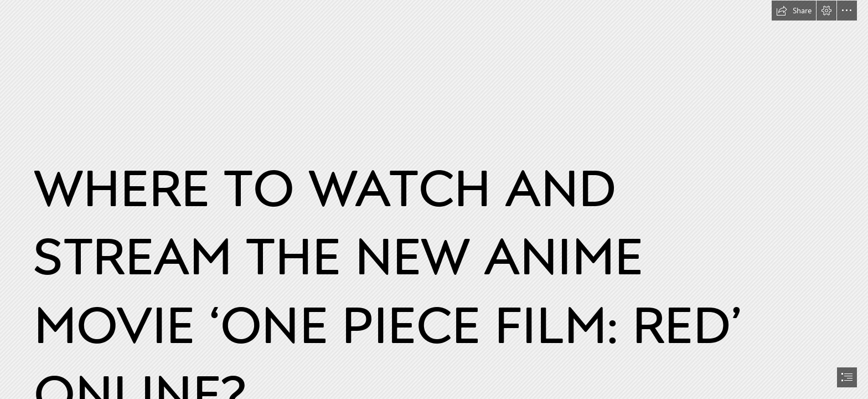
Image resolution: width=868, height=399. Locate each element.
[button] (794, 11)
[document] (434, 199)
